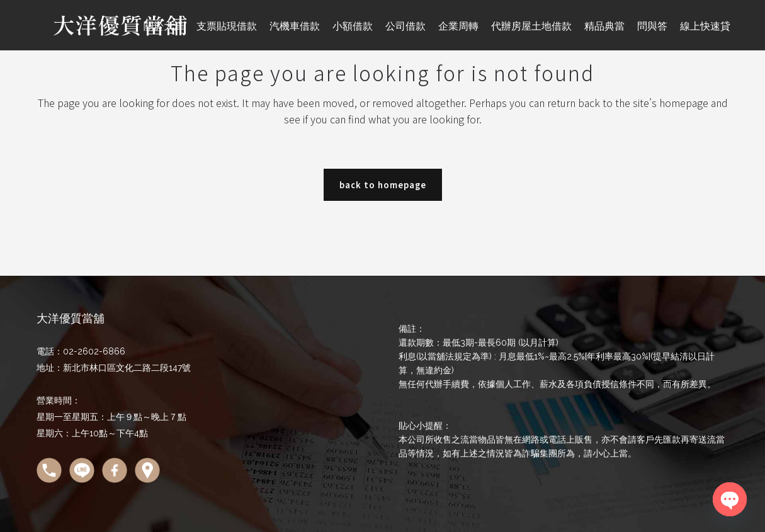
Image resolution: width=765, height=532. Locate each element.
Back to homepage (383, 185)
